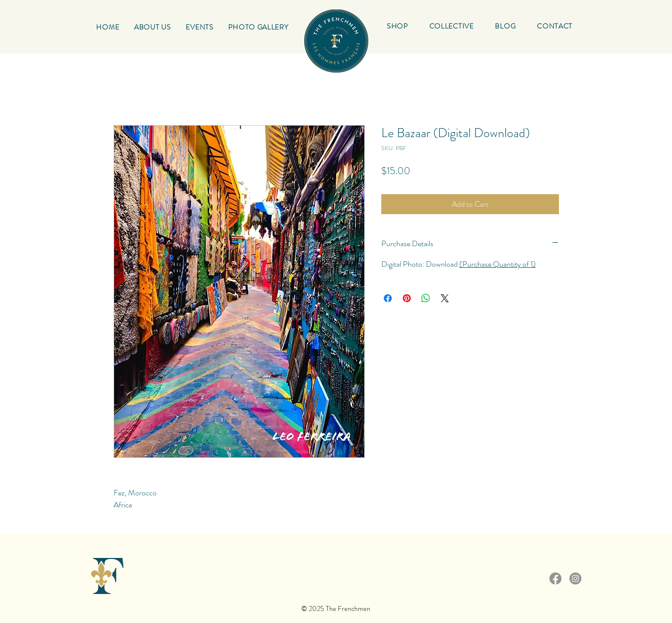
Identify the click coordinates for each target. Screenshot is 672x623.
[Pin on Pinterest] (407, 298)
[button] (451, 26)
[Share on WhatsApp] (426, 298)
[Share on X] (445, 298)
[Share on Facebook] (388, 298)
